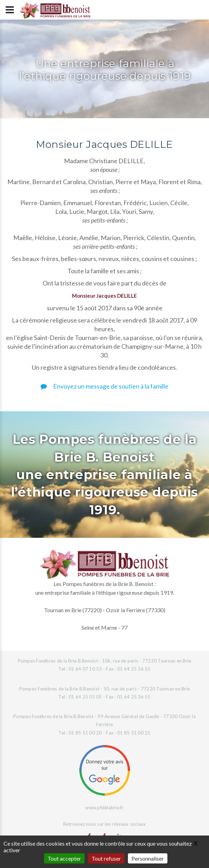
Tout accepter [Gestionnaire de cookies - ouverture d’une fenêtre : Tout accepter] (64, 858)
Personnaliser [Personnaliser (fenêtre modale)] (148, 858)
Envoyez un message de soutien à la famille (104, 386)
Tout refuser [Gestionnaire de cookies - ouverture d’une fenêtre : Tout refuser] (106, 858)
